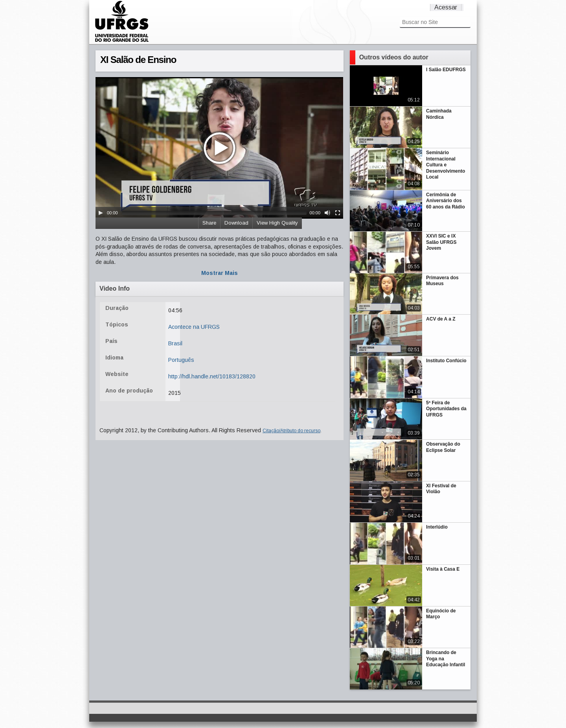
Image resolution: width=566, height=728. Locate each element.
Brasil (175, 343)
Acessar (446, 7)
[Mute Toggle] (327, 213)
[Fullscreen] (338, 213)
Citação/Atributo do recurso (291, 431)
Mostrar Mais (220, 273)
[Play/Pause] (101, 213)
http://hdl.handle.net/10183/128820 (212, 376)
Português (181, 360)
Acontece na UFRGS (194, 327)
